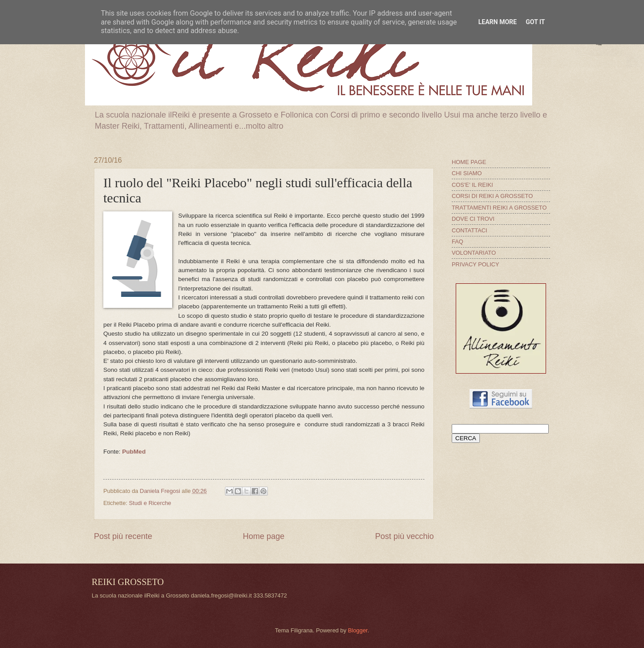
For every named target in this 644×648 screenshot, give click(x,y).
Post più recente (123, 536)
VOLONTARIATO (474, 253)
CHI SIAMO (467, 173)
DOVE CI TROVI (473, 219)
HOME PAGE (469, 162)
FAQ (458, 242)
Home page (264, 536)
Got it (535, 22)
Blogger (358, 630)
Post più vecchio (405, 536)
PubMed (134, 452)
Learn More (497, 22)
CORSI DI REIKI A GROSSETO (492, 196)
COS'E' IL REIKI (472, 185)
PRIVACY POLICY (475, 264)
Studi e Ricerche (150, 503)
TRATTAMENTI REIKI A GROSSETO (499, 208)
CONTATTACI (469, 230)
